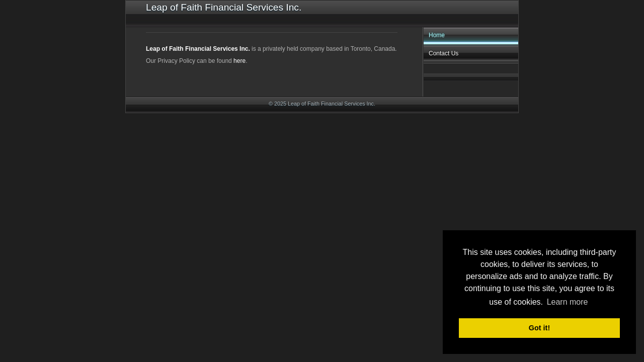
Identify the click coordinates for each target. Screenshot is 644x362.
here (239, 61)
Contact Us (444, 53)
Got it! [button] (539, 328)
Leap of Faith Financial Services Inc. (198, 49)
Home (437, 35)
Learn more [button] (568, 302)
